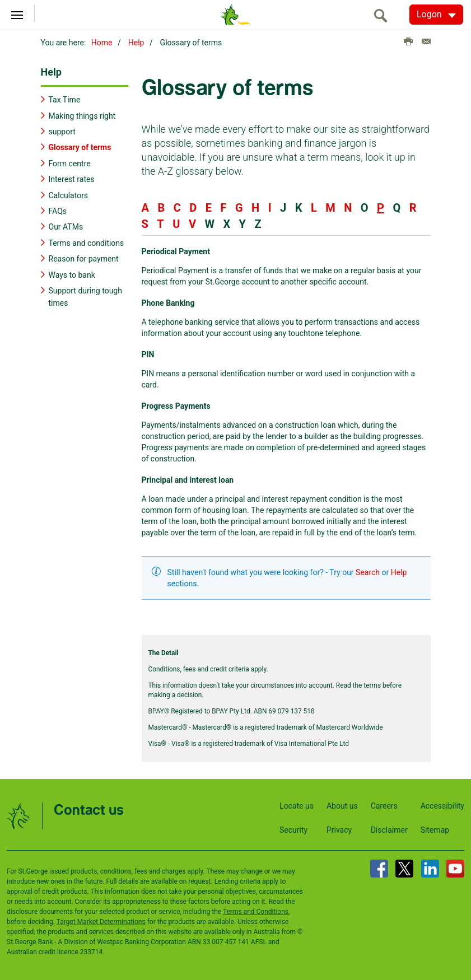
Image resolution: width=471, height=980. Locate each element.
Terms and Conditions (256, 911)
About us (342, 805)
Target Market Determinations (101, 921)
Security (293, 829)
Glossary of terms (80, 147)
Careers (384, 805)
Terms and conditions (87, 242)
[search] (384, 15)
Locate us (297, 805)
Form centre (70, 163)
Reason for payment (84, 258)
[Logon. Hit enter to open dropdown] (436, 15)
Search (368, 572)
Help (136, 43)
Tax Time (65, 99)
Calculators (69, 195)
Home (102, 43)
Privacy (339, 829)
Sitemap (435, 829)
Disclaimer (389, 829)
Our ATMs (66, 227)
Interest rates (72, 179)
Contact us (89, 810)
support (62, 131)
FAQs (58, 211)
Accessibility (442, 805)
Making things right (82, 115)
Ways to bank (72, 274)
